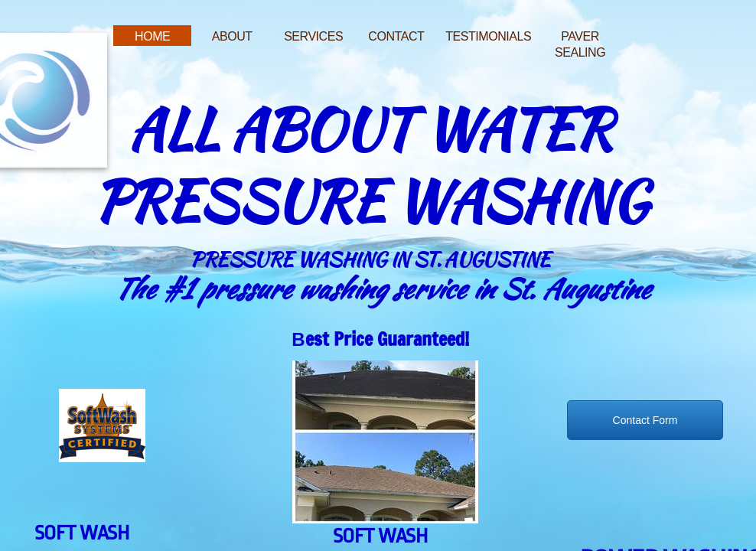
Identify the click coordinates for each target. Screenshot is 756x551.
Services (313, 36)
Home (152, 36)
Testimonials (488, 36)
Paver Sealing (580, 44)
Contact (396, 36)
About (232, 36)
